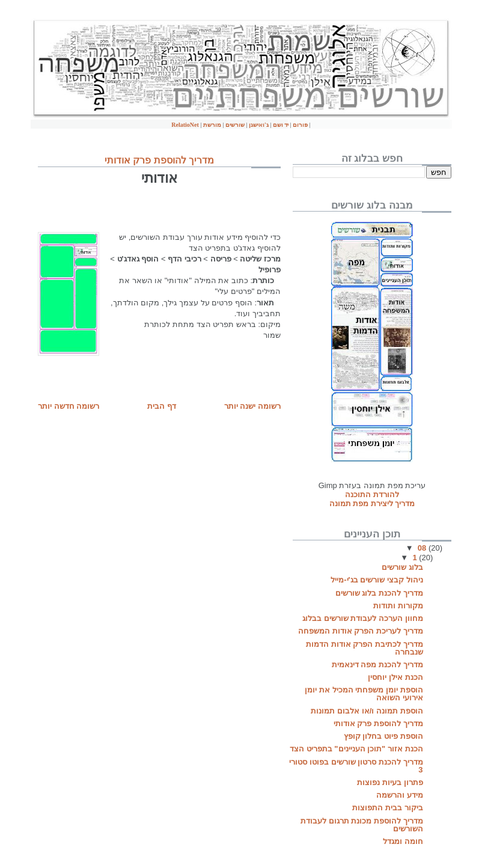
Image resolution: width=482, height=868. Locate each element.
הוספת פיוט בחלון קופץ (383, 736)
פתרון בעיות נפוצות (390, 782)
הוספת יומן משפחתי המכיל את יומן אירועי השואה (364, 694)
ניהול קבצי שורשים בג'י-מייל (377, 580)
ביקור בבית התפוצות (387, 808)
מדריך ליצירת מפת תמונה (372, 503)
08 (423, 548)
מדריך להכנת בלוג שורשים (379, 593)
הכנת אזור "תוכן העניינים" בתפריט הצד (356, 749)
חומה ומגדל (403, 841)
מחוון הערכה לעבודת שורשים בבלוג (362, 618)
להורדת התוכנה (372, 494)
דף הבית (162, 406)
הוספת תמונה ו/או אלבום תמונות (367, 711)
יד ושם (281, 125)
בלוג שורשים (402, 567)
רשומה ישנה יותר (252, 406)
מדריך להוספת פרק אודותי (159, 160)
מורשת (213, 125)
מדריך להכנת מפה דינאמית (377, 665)
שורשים (235, 125)
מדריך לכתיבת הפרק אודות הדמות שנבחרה (364, 648)
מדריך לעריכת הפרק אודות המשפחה (360, 631)
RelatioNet (185, 125)
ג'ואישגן (259, 125)
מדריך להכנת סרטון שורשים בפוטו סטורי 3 (356, 766)
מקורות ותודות (398, 606)
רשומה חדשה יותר (69, 406)
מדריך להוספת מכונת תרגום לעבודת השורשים (361, 825)
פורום (300, 125)
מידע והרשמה (400, 795)
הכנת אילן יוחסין (395, 677)
